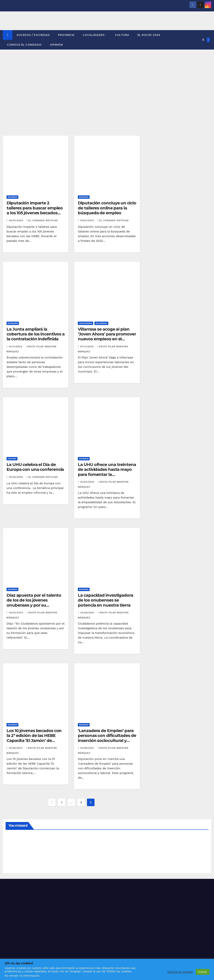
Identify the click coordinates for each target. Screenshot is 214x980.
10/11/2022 (16, 346)
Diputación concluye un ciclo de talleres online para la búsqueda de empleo (107, 208)
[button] (203, 40)
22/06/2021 (88, 613)
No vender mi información (22, 976)
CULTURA (122, 35)
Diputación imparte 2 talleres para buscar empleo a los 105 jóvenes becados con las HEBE (35, 210)
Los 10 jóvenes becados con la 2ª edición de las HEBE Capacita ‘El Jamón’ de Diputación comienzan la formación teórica (34, 741)
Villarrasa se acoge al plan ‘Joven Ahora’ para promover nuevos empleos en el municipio (107, 337)
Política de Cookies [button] (180, 972)
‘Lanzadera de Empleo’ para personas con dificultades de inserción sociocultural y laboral (107, 738)
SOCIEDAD (12, 197)
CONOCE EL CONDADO (24, 45)
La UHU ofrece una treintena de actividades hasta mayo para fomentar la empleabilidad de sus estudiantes (107, 474)
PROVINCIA (66, 35)
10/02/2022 (16, 613)
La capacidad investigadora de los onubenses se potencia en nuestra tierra (105, 600)
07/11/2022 (87, 346)
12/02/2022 (88, 482)
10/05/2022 (16, 477)
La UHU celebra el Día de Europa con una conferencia (35, 467)
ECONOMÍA (13, 323)
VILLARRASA (101, 323)
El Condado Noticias (42, 220)
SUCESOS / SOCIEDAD (33, 35)
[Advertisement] (107, 78)
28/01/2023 (16, 220)
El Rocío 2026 (149, 35)
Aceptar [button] (202, 972)
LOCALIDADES (94, 35)
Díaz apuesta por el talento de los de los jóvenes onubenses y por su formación (34, 603)
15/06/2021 (16, 748)
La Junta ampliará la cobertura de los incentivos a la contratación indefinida (36, 334)
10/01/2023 (88, 220)
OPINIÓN (56, 45)
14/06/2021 (88, 748)
